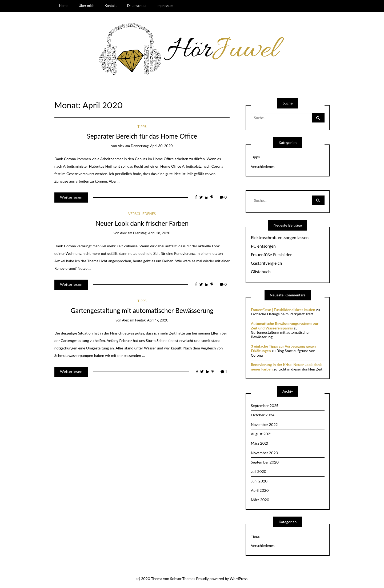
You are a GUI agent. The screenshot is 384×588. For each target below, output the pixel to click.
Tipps (142, 127)
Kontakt (111, 6)
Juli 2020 (259, 471)
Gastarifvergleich (267, 263)
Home (64, 6)
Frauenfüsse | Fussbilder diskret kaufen (283, 310)
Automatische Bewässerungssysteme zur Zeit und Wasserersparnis (285, 326)
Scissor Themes (183, 579)
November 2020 (265, 453)
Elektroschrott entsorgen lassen (280, 237)
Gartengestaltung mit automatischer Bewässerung (142, 310)
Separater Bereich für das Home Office (142, 136)
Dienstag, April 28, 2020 (152, 233)
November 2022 (264, 424)
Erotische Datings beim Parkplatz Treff (282, 314)
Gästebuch (261, 272)
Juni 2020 (259, 481)
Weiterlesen (71, 197)
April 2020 (260, 490)
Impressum (165, 6)
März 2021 (260, 443)
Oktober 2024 (263, 415)
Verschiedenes (142, 214)
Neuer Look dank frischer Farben (142, 223)
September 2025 (265, 406)
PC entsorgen (263, 246)
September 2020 (265, 462)
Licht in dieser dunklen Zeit (300, 369)
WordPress (239, 579)
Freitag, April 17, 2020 (152, 320)
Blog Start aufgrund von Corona (283, 353)
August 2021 (261, 434)
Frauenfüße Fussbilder (271, 255)
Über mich (87, 6)
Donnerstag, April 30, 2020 (152, 146)
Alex (121, 146)
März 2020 (260, 500)
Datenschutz (137, 6)
